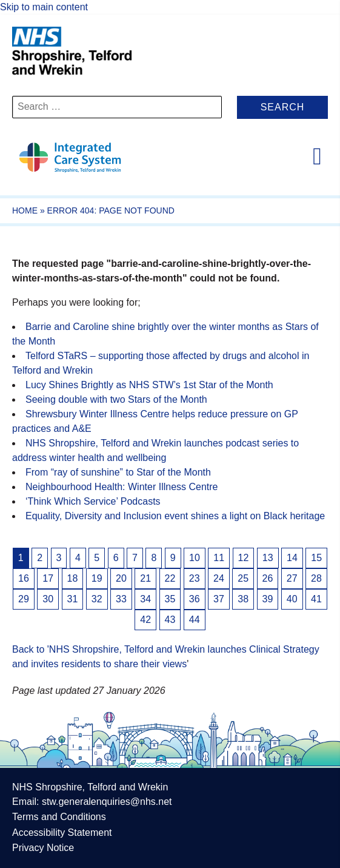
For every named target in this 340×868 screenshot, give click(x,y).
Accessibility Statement (62, 833)
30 (48, 599)
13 (268, 558)
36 (195, 599)
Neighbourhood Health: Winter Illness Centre (122, 487)
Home (25, 210)
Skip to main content (44, 7)
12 (244, 558)
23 (195, 578)
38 (243, 599)
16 (24, 578)
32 (97, 599)
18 (73, 578)
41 (316, 599)
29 (24, 599)
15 (316, 558)
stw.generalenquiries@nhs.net (107, 802)
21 (145, 578)
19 (97, 578)
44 (195, 620)
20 (121, 578)
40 (292, 599)
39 (268, 599)
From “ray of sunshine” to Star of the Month (118, 472)
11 (219, 558)
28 (316, 578)
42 (145, 620)
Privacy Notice (43, 848)
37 (219, 599)
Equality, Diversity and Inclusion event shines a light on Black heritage (175, 516)
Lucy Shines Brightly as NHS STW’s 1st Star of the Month (149, 385)
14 (292, 558)
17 (48, 578)
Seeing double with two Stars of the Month (116, 399)
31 (73, 599)
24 (219, 578)
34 (145, 599)
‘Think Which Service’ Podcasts (93, 501)
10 (195, 558)
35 (170, 599)
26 (268, 578)
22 (170, 578)
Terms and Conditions (59, 817)
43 (170, 620)
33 (121, 599)
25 (243, 578)
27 (292, 578)
